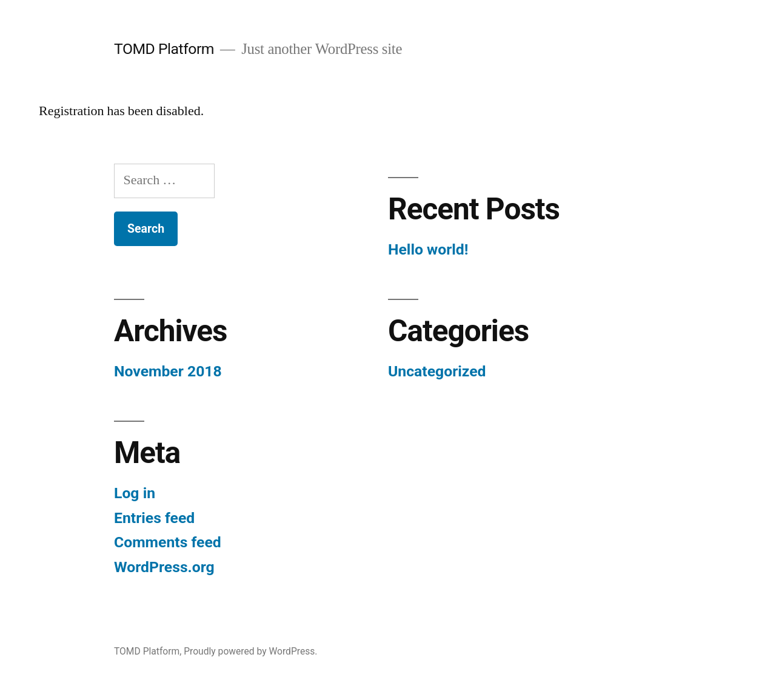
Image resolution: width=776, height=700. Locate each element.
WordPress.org (164, 567)
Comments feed (168, 542)
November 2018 (168, 371)
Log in (135, 493)
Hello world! (428, 249)
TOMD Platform (164, 49)
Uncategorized (437, 371)
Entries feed (154, 518)
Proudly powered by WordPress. (250, 651)
